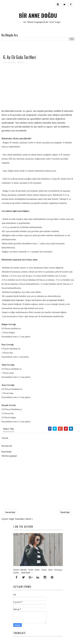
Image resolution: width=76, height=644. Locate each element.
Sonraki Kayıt (10, 512)
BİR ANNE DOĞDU (38, 15)
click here (26, 573)
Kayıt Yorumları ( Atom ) (21, 519)
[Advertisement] (37, 47)
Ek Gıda (12, 62)
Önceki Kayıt (65, 512)
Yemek (20, 62)
